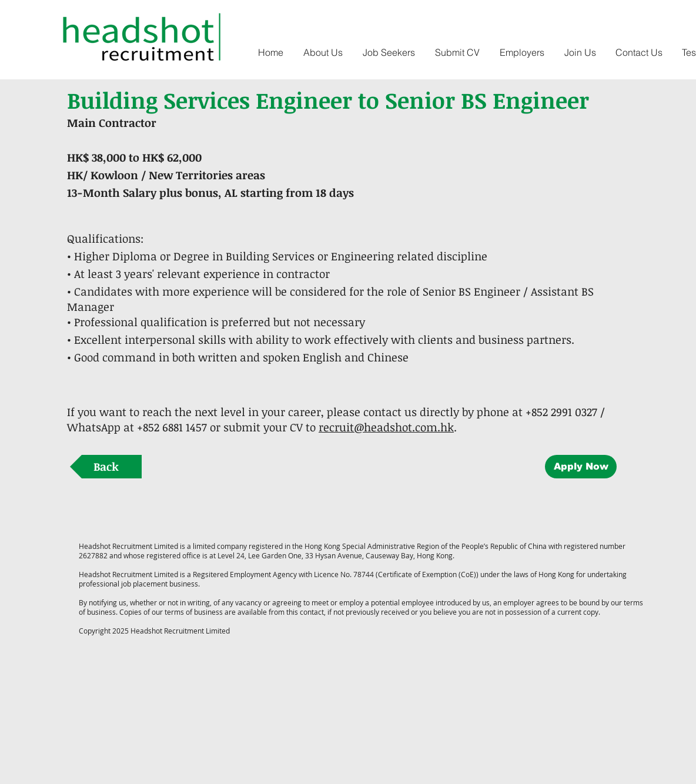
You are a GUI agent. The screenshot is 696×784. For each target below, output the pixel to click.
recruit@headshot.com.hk (386, 427)
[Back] (106, 467)
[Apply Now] (581, 467)
